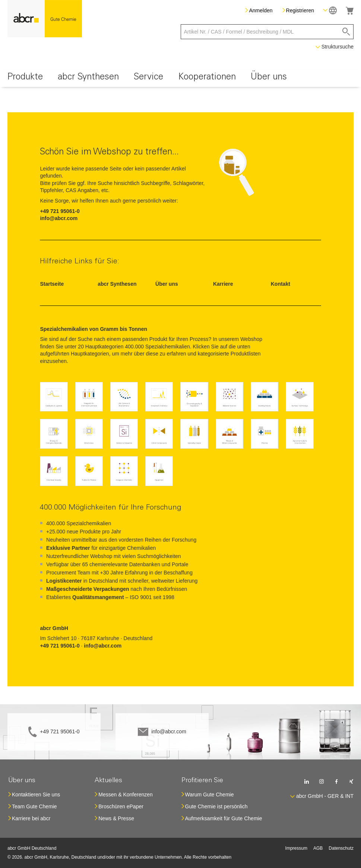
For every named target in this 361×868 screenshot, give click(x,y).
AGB (318, 848)
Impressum (296, 848)
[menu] (180, 78)
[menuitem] (25, 78)
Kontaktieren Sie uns (36, 795)
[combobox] (267, 32)
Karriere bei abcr (31, 818)
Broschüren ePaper (121, 806)
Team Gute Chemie (34, 806)
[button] (330, 10)
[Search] (346, 32)
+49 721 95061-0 (60, 731)
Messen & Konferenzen (126, 795)
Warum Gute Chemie (210, 795)
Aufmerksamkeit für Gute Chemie (224, 818)
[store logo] (45, 19)
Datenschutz (341, 848)
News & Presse (116, 818)
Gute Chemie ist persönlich (216, 806)
